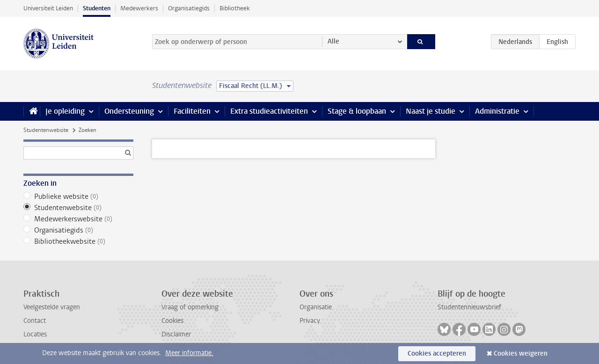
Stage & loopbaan (357, 111)
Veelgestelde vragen (52, 307)
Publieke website (78, 197)
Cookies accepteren (437, 353)
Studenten (97, 8)
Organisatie (316, 307)
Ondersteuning (129, 111)
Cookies (172, 321)
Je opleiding (65, 111)
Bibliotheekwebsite (78, 241)
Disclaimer (176, 334)
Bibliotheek (235, 8)
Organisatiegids (189, 8)
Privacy (310, 321)
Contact (35, 321)
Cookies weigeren (521, 353)
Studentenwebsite (46, 130)
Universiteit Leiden (48, 8)
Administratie (497, 111)
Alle (333, 41)
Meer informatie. (189, 353)
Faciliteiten (192, 111)
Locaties (35, 334)
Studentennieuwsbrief (469, 307)
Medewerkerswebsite (78, 219)
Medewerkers (139, 8)
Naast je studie (431, 111)
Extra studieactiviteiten (269, 111)
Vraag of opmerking (190, 307)
